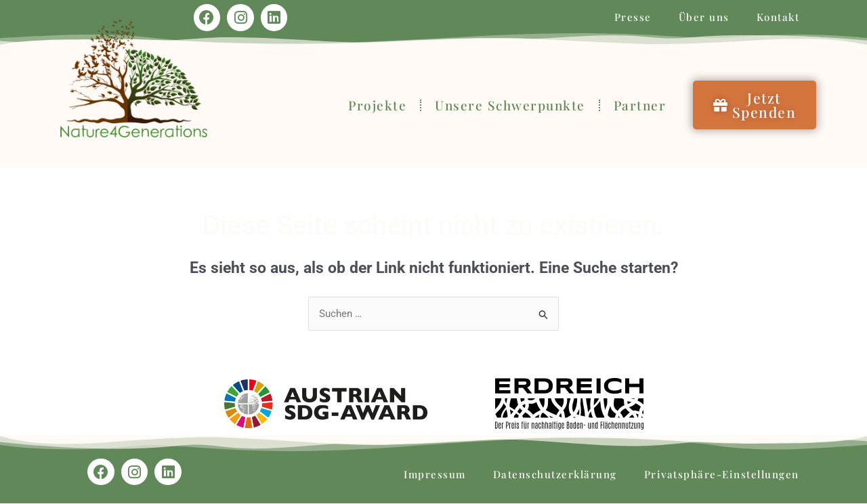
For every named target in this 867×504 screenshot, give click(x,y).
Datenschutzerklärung (555, 475)
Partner (640, 105)
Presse (633, 17)
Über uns (704, 17)
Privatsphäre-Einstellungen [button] (722, 475)
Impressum (435, 475)
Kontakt (778, 17)
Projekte (377, 105)
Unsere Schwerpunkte (510, 105)
